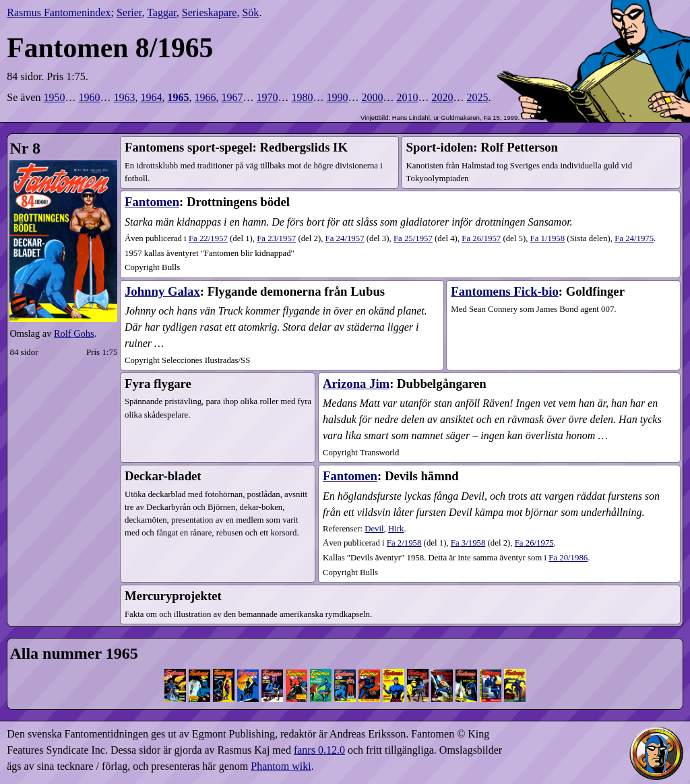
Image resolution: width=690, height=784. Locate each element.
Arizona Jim (356, 384)
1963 (124, 97)
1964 (151, 97)
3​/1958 (468, 543)
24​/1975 (634, 238)
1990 (337, 97)
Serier (129, 12)
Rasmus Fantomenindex (59, 12)
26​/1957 (481, 238)
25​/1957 (413, 238)
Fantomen (152, 202)
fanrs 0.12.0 (319, 750)
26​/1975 (534, 543)
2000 (372, 97)
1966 (205, 97)
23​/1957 (276, 238)
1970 (267, 97)
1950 (54, 97)
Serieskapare (210, 12)
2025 (477, 97)
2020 (442, 97)
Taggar (162, 12)
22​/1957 (208, 238)
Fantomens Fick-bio (505, 291)
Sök (250, 12)
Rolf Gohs (74, 333)
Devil (374, 529)
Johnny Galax (162, 291)
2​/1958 (404, 543)
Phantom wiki (281, 766)
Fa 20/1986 (568, 558)
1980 (302, 97)
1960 (89, 97)
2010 (407, 97)
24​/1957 (345, 238)
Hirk (396, 529)
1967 (232, 97)
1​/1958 (548, 238)
